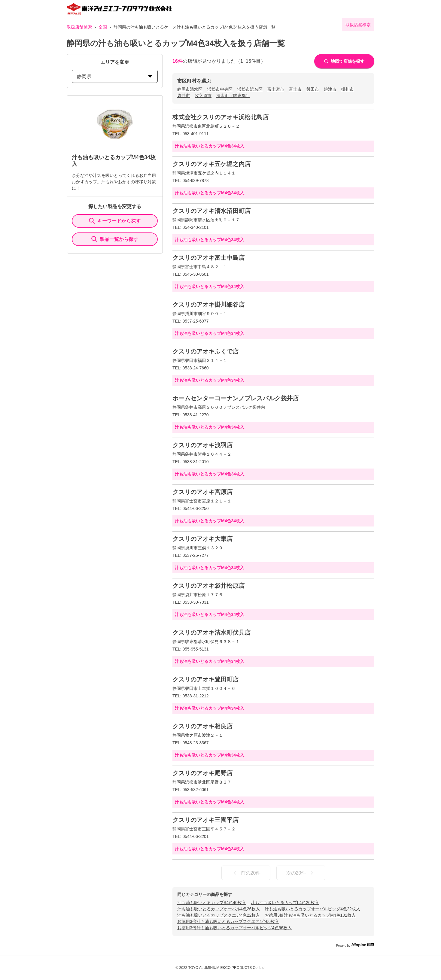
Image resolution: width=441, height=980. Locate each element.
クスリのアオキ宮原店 (202, 492)
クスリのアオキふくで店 (205, 351)
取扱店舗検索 (79, 27)
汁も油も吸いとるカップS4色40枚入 (212, 903)
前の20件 (246, 873)
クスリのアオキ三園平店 (205, 820)
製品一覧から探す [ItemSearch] (115, 239)
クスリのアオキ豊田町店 (205, 679)
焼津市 (330, 89)
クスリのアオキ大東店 (202, 539)
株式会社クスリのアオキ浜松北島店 (221, 117)
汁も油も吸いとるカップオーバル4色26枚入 (219, 909)
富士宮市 (276, 89)
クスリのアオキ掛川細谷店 (208, 305)
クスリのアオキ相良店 (202, 726)
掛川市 (348, 89)
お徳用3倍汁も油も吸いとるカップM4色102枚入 (310, 915)
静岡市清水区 (190, 89)
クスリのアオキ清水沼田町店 (211, 211)
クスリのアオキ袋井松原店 (208, 586)
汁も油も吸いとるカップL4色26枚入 (285, 903)
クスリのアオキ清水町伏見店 (211, 633)
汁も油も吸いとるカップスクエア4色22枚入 (219, 915)
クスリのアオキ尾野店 (202, 773)
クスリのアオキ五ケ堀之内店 (211, 164)
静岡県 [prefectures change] (115, 76)
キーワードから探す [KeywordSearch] (115, 221)
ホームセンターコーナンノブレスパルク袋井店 (236, 398)
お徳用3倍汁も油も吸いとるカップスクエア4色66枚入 (228, 921)
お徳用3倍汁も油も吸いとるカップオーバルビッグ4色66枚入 (234, 928)
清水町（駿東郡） (233, 96)
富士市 (295, 89)
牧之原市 (203, 96)
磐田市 (313, 89)
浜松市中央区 (220, 89)
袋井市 (184, 96)
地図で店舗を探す (344, 61)
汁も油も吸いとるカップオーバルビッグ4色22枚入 (312, 909)
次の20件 (301, 873)
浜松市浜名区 (250, 89)
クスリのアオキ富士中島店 (208, 258)
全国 (103, 27)
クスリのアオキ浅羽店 (202, 445)
